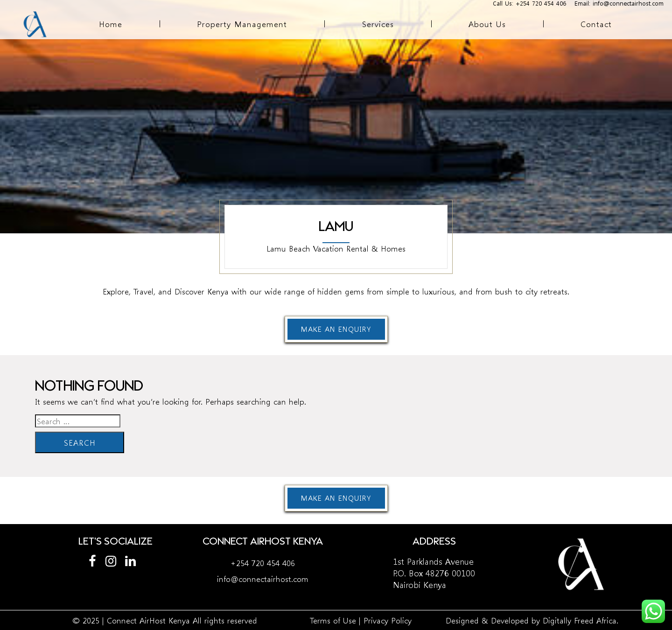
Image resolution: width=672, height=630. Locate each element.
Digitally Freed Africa (580, 620)
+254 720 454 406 (263, 563)
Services (378, 24)
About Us (487, 24)
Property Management (242, 24)
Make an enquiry (336, 329)
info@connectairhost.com (263, 578)
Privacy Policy (388, 620)
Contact (596, 24)
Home (111, 24)
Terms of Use (333, 620)
